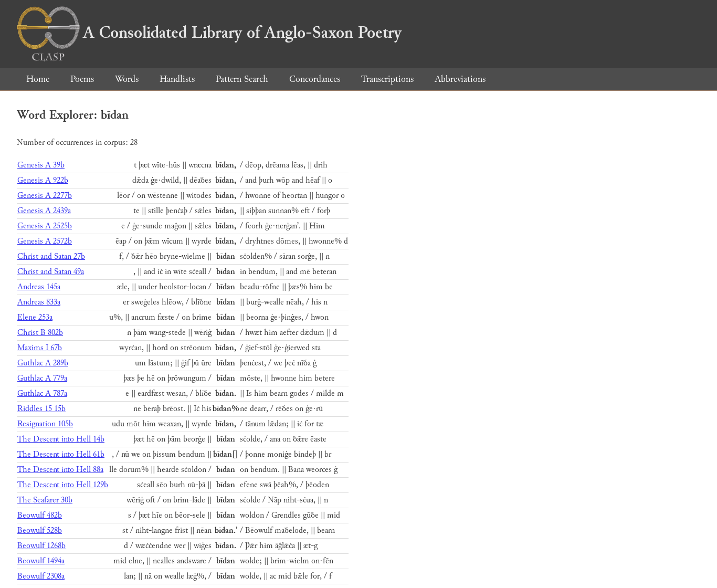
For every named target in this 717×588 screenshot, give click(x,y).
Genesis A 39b (41, 165)
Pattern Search (242, 79)
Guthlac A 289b (43, 363)
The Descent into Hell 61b (61, 454)
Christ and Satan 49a (51, 272)
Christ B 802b (40, 333)
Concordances (315, 79)
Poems (82, 79)
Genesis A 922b (43, 180)
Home (38, 79)
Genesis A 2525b (45, 226)
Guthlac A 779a (42, 378)
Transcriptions (387, 79)
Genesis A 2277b (45, 196)
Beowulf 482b (40, 515)
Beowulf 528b (40, 531)
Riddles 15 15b (41, 409)
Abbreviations (460, 79)
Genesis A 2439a (44, 211)
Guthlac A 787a (42, 393)
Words (127, 79)
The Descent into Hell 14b (61, 439)
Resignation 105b (45, 424)
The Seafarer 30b (45, 500)
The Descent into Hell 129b (63, 485)
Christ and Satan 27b (51, 256)
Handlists (177, 79)
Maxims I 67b (40, 348)
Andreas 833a (39, 302)
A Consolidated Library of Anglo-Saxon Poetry (209, 33)
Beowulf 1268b (41, 546)
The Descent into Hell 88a (60, 470)
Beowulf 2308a (41, 576)
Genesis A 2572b (45, 241)
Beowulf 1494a (41, 561)
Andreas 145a (39, 287)
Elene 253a (35, 317)
